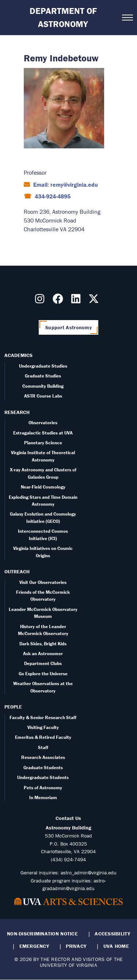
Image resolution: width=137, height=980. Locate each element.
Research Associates (43, 757)
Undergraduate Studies (43, 366)
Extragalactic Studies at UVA (43, 433)
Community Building (43, 386)
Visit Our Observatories (43, 582)
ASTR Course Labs (43, 396)
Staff (43, 747)
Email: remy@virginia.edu (65, 185)
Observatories (43, 423)
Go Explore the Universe (43, 674)
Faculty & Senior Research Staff (43, 717)
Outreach (17, 571)
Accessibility (112, 934)
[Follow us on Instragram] (41, 301)
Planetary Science (43, 443)
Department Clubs (43, 663)
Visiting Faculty (43, 727)
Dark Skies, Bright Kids (43, 644)
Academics (18, 355)
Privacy (76, 946)
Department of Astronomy (63, 17)
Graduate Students (43, 768)
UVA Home (116, 946)
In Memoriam (43, 797)
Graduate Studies (43, 376)
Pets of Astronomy (43, 788)
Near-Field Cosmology (43, 487)
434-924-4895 (52, 196)
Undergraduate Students (43, 777)
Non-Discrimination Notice (42, 934)
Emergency (34, 946)
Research (17, 412)
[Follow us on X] (95, 301)
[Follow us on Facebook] (59, 301)
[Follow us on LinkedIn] (77, 301)
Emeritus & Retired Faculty (43, 737)
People (13, 707)
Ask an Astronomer (43, 654)
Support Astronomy (68, 327)
